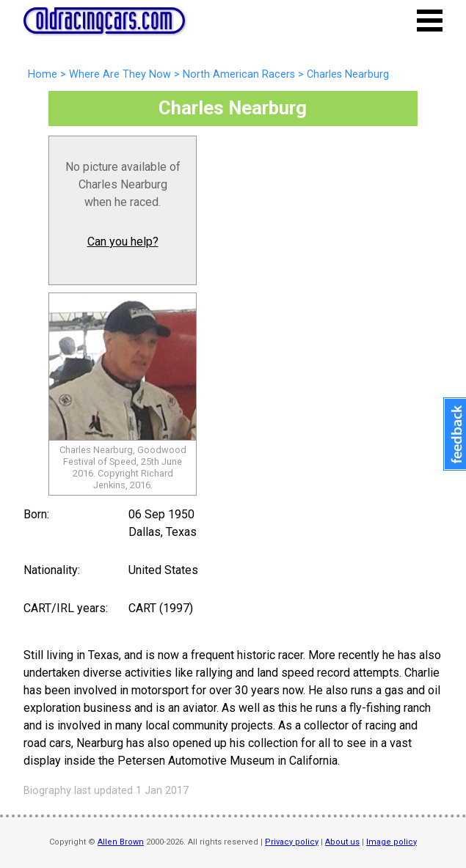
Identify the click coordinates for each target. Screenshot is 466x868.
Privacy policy (292, 842)
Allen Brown (121, 842)
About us (342, 842)
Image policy (392, 842)
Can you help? (123, 242)
